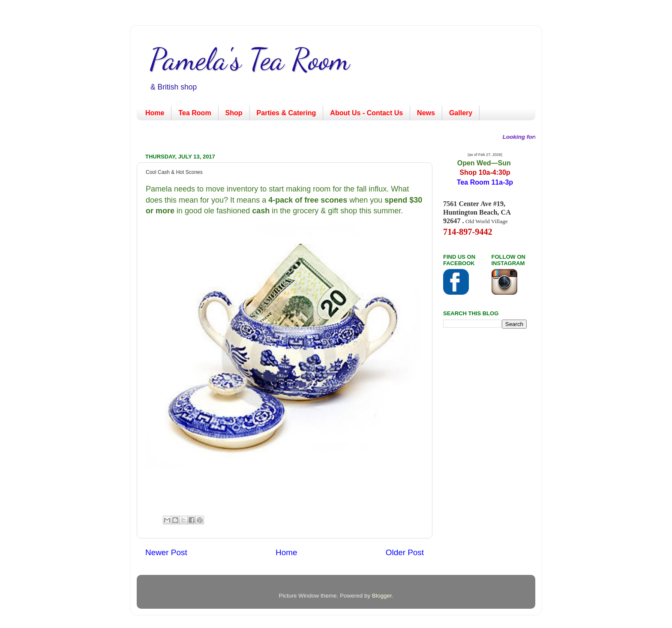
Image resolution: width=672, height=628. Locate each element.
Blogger (382, 596)
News (426, 113)
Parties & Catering (286, 113)
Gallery (461, 113)
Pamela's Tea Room (250, 60)
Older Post (405, 552)
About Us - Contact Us (366, 113)
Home (155, 113)
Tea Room (195, 113)
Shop (234, 113)
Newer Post (166, 552)
